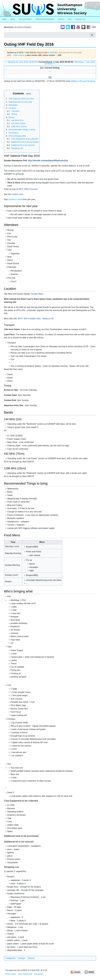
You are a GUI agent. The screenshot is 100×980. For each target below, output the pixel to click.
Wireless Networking (45, 19)
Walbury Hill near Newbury (83, 81)
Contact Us (80, 19)
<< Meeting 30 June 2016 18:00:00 (21, 62)
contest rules (17, 194)
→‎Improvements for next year (69, 52)
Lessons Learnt (15, 199)
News (13, 19)
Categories (10, 958)
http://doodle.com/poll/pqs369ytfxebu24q (48, 161)
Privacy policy (10, 974)
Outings (21, 958)
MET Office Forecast (28, 189)
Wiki (70, 19)
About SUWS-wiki (25, 974)
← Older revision (18, 55)
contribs (52, 52)
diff (9, 55)
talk (46, 52)
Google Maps (37, 294)
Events (61, 19)
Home (4, 19)
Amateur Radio (25, 19)
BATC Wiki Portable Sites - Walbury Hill (36, 319)
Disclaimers (39, 974)
